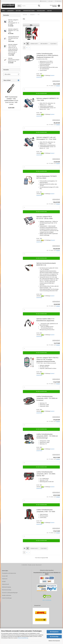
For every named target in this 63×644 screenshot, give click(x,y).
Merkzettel (58, 1)
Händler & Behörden (7, 595)
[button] (24, 44)
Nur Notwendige (54, 637)
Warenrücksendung (7, 590)
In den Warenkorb (41, 93)
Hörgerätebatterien (29, 11)
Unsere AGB (5, 576)
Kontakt (4, 581)
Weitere (50, 11)
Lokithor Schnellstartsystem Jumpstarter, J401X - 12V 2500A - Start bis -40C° (46, 474)
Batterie (18, 11)
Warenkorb (43, 1)
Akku (3, 11)
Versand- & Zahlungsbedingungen (10, 593)
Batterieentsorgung (6, 587)
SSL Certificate (47, 600)
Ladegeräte (10, 11)
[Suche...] (19, 6)
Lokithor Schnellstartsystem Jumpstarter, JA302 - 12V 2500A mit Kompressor (47, 398)
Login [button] (51, 1)
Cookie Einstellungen (7, 598)
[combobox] (34, 44)
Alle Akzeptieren (54, 632)
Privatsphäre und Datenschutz (9, 573)
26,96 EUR (11, 108)
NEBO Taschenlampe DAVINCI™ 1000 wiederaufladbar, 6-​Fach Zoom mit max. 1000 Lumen (11, 101)
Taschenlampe (41, 11)
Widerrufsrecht (5, 584)
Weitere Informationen (54, 641)
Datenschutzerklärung (23, 638)
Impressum (5, 579)
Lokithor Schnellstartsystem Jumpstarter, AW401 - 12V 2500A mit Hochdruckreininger (47, 436)
